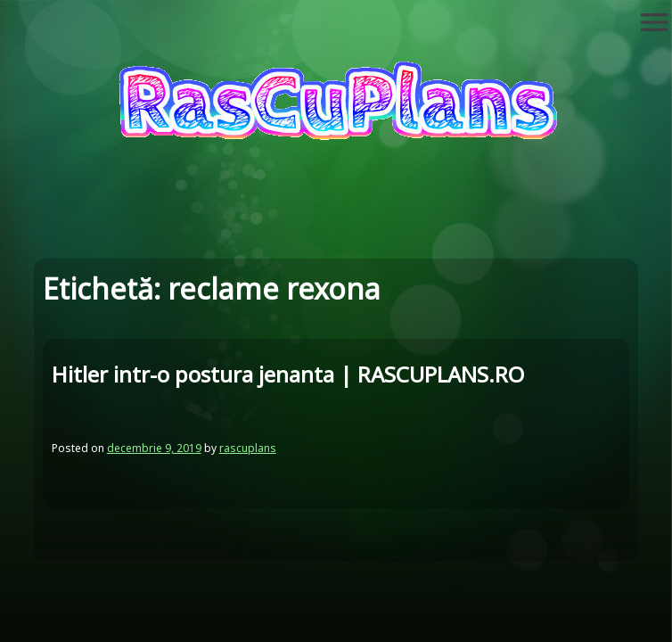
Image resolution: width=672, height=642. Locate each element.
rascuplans (248, 448)
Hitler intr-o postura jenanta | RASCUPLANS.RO (288, 374)
